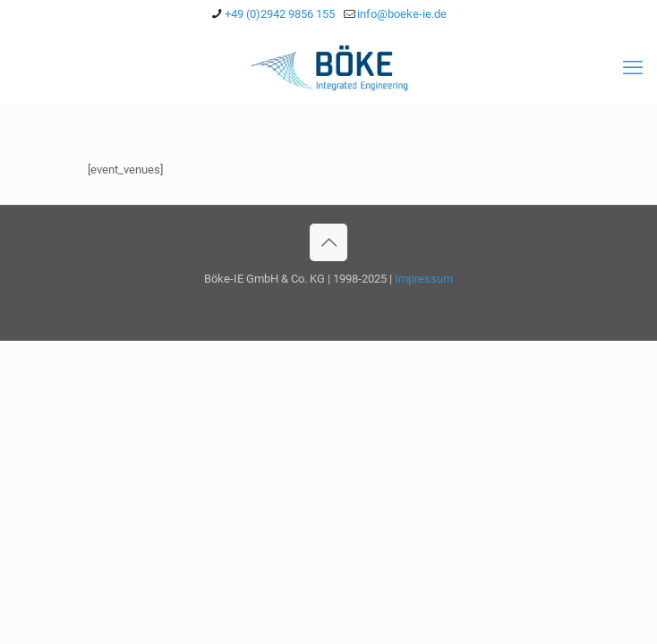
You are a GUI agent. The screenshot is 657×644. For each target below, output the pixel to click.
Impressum (424, 279)
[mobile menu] (633, 68)
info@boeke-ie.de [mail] (402, 14)
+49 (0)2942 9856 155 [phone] (280, 14)
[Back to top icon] (328, 242)
